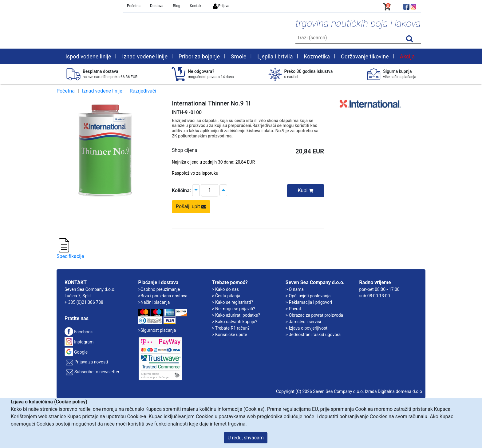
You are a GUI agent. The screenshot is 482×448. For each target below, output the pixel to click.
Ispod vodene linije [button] (88, 56)
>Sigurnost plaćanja (157, 330)
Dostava (157, 6)
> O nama (295, 289)
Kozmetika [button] (317, 56)
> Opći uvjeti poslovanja (308, 296)
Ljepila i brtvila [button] (275, 56)
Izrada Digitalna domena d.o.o (393, 391)
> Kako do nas (225, 289)
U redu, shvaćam (246, 438)
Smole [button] (239, 56)
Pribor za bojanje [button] (199, 56)
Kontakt (196, 6)
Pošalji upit (191, 206)
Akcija (407, 56)
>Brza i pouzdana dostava (163, 296)
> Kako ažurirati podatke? (236, 315)
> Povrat (293, 309)
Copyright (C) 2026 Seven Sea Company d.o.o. (320, 391)
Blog (177, 6)
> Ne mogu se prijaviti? (233, 309)
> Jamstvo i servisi (303, 322)
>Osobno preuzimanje (159, 289)
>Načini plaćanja (154, 302)
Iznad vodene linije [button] (145, 56)
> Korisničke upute (229, 335)
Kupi (306, 190)
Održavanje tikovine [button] (365, 56)
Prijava (221, 6)
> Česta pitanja (226, 296)
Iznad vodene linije (102, 91)
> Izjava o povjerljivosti (307, 328)
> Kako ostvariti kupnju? (235, 322)
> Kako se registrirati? (232, 302)
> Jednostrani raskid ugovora (313, 335)
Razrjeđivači (143, 91)
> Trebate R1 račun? (231, 328)
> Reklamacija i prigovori (309, 302)
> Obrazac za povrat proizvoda (314, 315)
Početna (134, 6)
